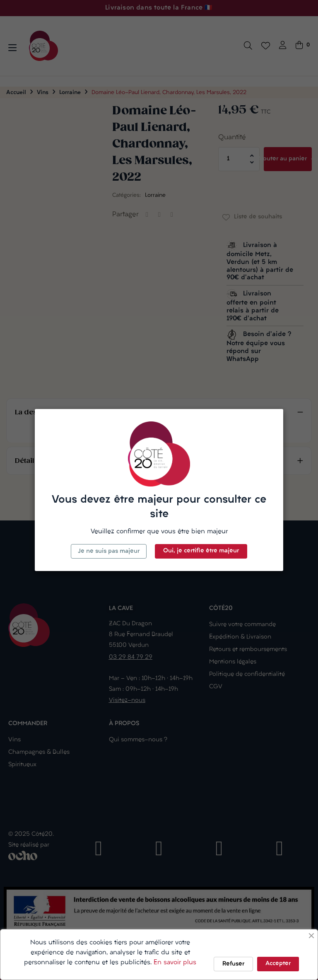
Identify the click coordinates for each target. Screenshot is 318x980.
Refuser (233, 964)
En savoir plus (175, 963)
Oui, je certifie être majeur (201, 551)
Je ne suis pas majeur (109, 551)
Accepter (278, 964)
